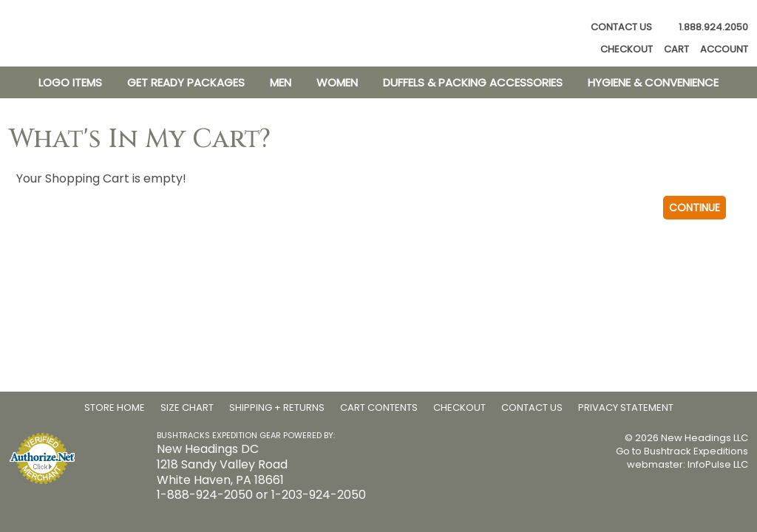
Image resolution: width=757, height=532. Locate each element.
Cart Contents (379, 407)
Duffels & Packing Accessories (473, 82)
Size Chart (187, 407)
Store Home (115, 407)
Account (724, 50)
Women (337, 82)
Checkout (627, 50)
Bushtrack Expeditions (696, 451)
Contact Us (621, 27)
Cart (676, 50)
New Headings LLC (705, 438)
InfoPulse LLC (718, 464)
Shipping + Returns (277, 407)
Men (281, 82)
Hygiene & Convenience (653, 82)
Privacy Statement (626, 407)
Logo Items (70, 82)
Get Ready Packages (186, 82)
